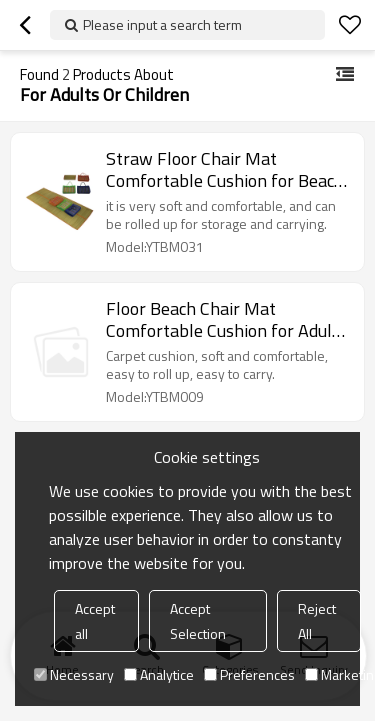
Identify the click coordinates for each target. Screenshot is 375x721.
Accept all (95, 621)
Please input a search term (162, 24)
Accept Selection (198, 621)
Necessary (74, 674)
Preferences (249, 674)
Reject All (317, 621)
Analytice (159, 674)
